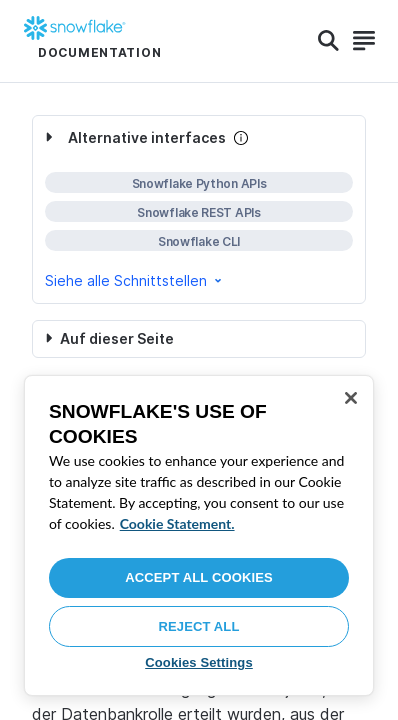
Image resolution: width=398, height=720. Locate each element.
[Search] (328, 41)
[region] (199, 535)
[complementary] (199, 209)
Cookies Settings (199, 662)
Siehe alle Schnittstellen (135, 280)
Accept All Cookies (199, 577)
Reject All (199, 626)
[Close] (351, 398)
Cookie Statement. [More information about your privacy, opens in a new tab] (177, 523)
